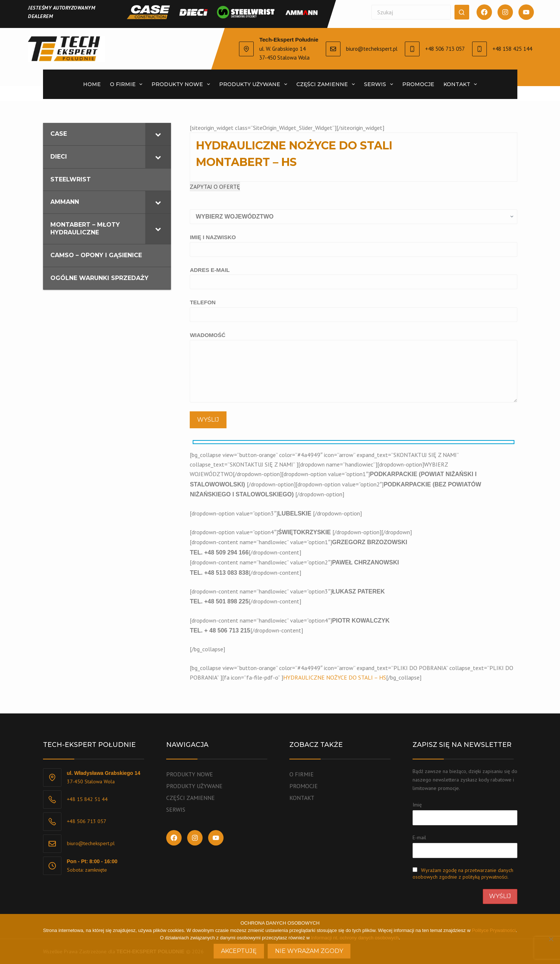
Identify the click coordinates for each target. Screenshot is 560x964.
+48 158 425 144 (512, 49)
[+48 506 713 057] (412, 49)
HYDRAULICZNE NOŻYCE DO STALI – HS (335, 677)
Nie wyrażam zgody (309, 951)
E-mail (419, 837)
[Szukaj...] (411, 12)
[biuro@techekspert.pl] (333, 49)
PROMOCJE (304, 786)
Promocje (418, 84)
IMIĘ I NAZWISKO (353, 243)
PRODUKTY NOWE (182, 84)
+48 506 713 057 (445, 49)
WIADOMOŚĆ (353, 367)
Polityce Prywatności (494, 930)
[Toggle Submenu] (158, 134)
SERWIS (380, 84)
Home (92, 84)
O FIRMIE (302, 774)
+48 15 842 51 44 (87, 799)
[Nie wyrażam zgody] (551, 939)
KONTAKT (302, 798)
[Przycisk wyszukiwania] (462, 12)
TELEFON (353, 308)
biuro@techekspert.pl (372, 49)
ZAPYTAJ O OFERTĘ (215, 187)
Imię (417, 805)
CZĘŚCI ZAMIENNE (327, 84)
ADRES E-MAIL (353, 276)
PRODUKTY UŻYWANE (255, 84)
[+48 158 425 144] (479, 49)
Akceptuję (239, 951)
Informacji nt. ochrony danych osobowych (355, 938)
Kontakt (462, 84)
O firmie (128, 84)
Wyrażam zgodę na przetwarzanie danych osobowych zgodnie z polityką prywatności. (463, 873)
